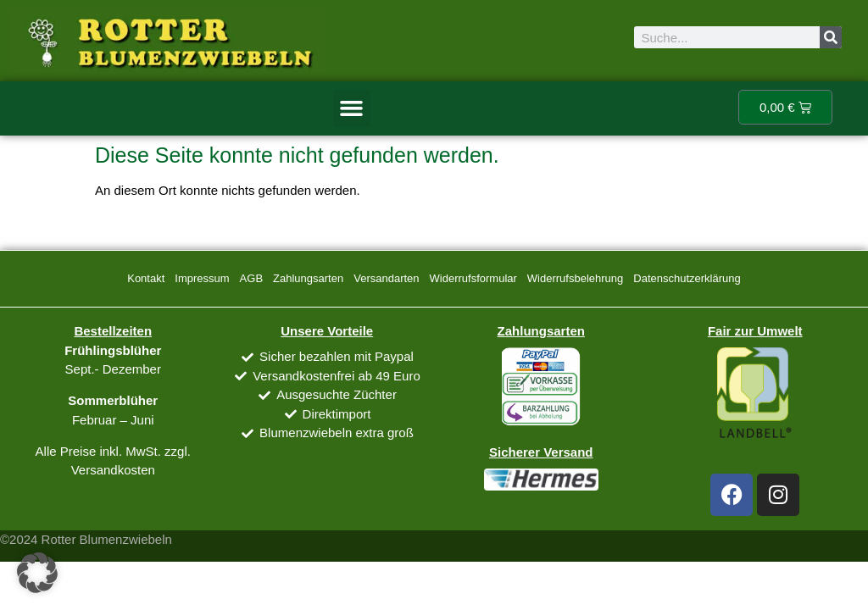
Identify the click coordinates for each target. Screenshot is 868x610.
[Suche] (831, 37)
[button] (352, 108)
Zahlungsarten (308, 278)
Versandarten (386, 278)
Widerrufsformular (473, 278)
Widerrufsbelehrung (575, 278)
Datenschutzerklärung (687, 278)
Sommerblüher (113, 400)
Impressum (202, 278)
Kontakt (146, 278)
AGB (251, 278)
